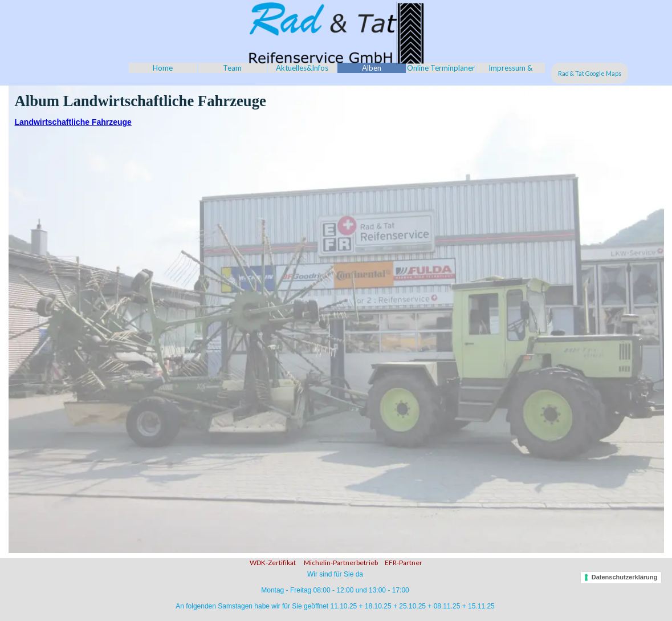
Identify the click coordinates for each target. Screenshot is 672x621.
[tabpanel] (336, 561)
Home (163, 68)
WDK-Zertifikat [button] (273, 563)
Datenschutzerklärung (625, 577)
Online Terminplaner (441, 68)
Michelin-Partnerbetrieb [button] (340, 563)
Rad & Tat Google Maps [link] (590, 73)
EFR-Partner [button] (404, 563)
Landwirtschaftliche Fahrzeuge (73, 122)
